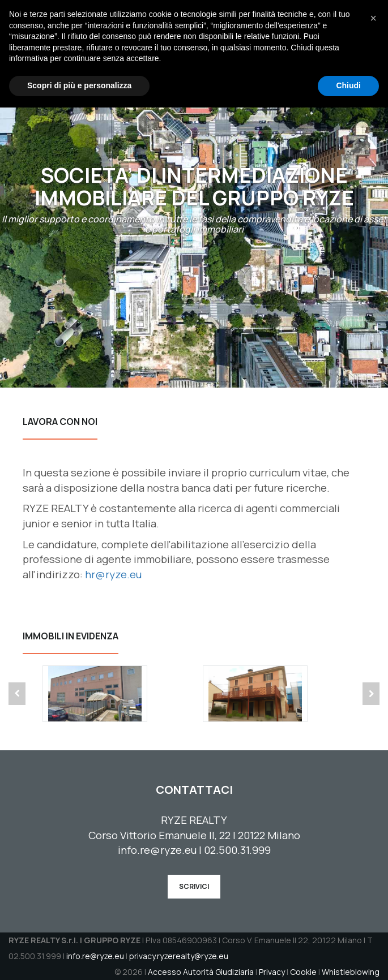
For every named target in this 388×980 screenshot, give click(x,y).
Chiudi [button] (348, 958)
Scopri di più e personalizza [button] (79, 958)
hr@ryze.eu (113, 574)
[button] (373, 891)
